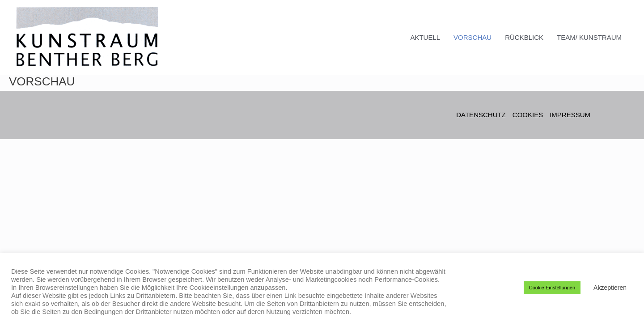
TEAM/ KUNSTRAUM (589, 37)
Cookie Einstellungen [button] (552, 288)
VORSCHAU (472, 37)
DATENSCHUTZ (481, 115)
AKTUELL (425, 37)
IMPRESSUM (570, 115)
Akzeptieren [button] (610, 288)
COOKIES (528, 115)
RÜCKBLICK (524, 37)
